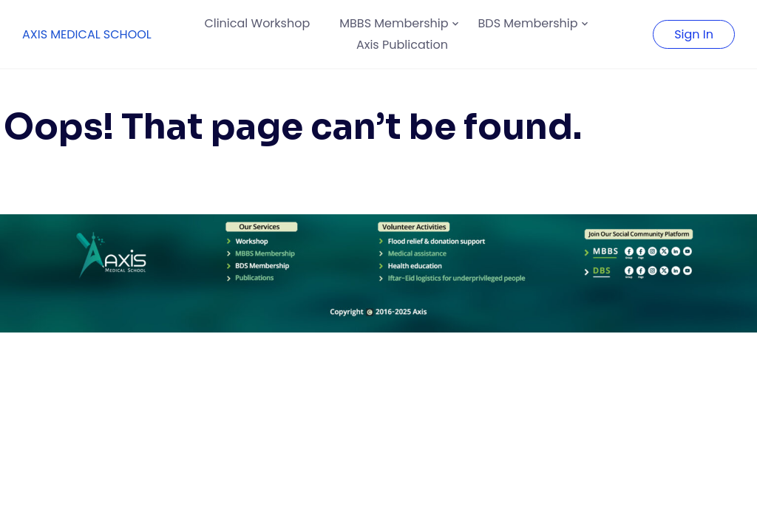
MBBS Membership (394, 23)
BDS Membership (528, 23)
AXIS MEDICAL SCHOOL (87, 34)
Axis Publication (402, 45)
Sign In (694, 34)
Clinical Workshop (257, 23)
